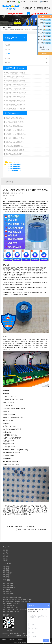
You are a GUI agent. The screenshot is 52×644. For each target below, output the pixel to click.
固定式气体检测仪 (8, 584)
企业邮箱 (12, 2)
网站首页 (6, 550)
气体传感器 (6, 569)
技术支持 (41, 43)
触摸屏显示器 (15, 634)
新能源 (40, 30)
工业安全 (41, 20)
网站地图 (45, 2)
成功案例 (26, 58)
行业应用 (26, 45)
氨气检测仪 (6, 575)
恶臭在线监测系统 (8, 594)
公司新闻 (26, 49)
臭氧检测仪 (6, 577)
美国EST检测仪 (8, 573)
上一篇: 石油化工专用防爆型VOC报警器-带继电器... (20, 526)
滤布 (25, 634)
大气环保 (41, 23)
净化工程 (6, 636)
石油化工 (41, 33)
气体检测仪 (6, 567)
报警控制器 (6, 571)
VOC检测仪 (6, 590)
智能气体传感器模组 (9, 588)
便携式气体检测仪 (8, 586)
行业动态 (26, 54)
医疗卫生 (41, 26)
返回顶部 (45, 53)
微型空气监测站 (8, 592)
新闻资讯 (10, 28)
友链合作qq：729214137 (22, 636)
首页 (4, 28)
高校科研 (41, 36)
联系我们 (6, 560)
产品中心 (6, 554)
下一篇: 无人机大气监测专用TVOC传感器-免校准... (33, 529)
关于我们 (6, 552)
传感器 (40, 40)
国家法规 (26, 63)
